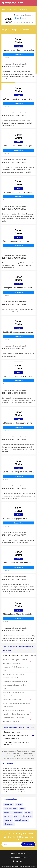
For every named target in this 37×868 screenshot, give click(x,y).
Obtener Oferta (18, 54)
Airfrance (19, 804)
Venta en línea (28, 30)
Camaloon (28, 812)
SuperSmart (8, 820)
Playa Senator (9, 824)
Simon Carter (25, 9)
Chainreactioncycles (11, 808)
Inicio (3, 9)
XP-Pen (7, 816)
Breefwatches (9, 804)
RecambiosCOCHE (21, 820)
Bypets (22, 808)
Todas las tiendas (12, 9)
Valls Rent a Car (27, 816)
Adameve (7, 812)
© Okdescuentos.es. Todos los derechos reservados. (19, 866)
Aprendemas (18, 812)
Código (15, 30)
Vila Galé (15, 816)
